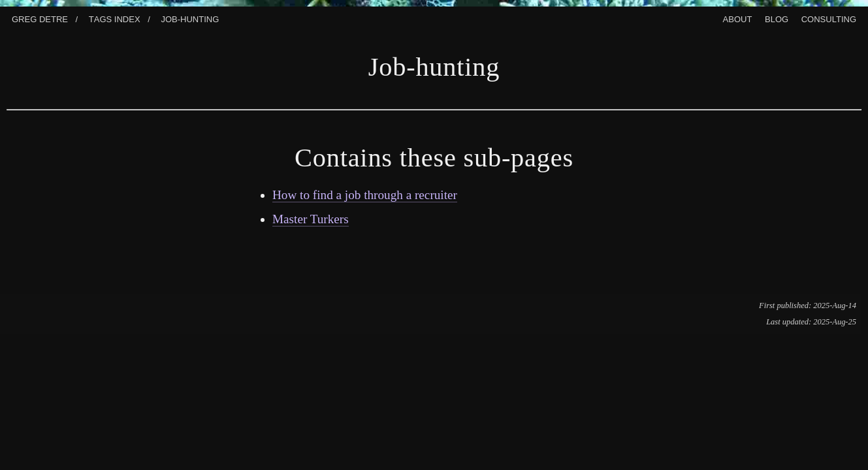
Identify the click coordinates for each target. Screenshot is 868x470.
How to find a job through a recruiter (365, 195)
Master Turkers (311, 219)
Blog (777, 18)
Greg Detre (40, 18)
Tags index (115, 18)
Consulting (829, 18)
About (738, 18)
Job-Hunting (190, 18)
